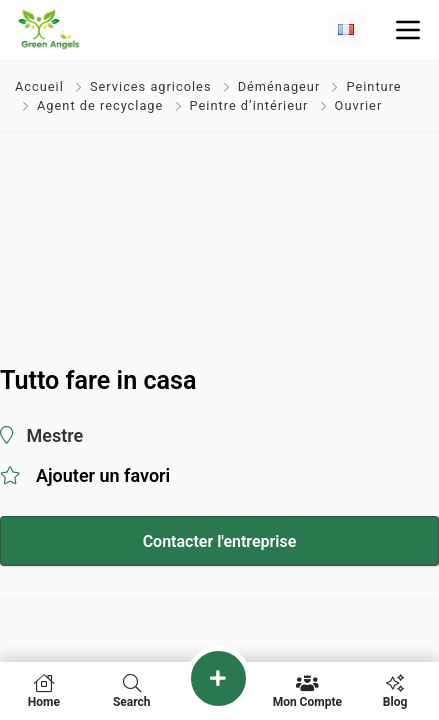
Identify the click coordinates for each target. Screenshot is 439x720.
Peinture (373, 86)
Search (132, 691)
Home (44, 691)
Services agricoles (151, 86)
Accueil (41, 86)
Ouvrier (359, 105)
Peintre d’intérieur (249, 105)
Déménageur (279, 86)
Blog (395, 691)
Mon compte (307, 691)
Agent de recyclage (100, 105)
